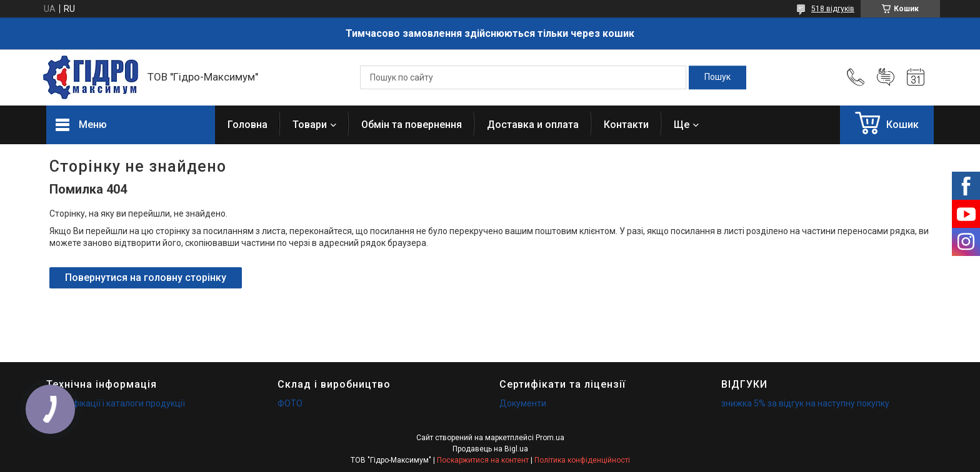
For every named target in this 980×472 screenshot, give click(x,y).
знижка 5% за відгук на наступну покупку (805, 403)
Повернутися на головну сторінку (146, 278)
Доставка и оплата (533, 125)
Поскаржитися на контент (483, 460)
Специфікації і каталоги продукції (116, 403)
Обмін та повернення (412, 125)
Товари (310, 125)
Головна (247, 125)
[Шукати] (717, 77)
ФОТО (290, 403)
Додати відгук (886, 77)
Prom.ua (550, 438)
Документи (523, 403)
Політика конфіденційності (582, 460)
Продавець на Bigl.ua (490, 449)
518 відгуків (833, 9)
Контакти (626, 125)
